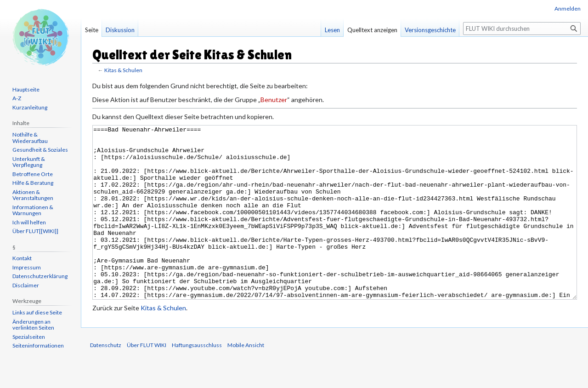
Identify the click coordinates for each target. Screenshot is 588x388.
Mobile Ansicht (246, 379)
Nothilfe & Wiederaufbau (30, 138)
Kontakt (22, 258)
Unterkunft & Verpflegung (29, 162)
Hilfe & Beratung (33, 183)
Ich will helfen (29, 222)
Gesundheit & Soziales (40, 150)
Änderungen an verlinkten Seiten (33, 325)
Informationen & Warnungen (33, 210)
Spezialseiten (29, 337)
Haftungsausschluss (197, 379)
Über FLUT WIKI (147, 379)
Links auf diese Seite (37, 312)
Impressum (27, 267)
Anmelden (568, 9)
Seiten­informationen (38, 345)
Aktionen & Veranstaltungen (33, 195)
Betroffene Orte (33, 174)
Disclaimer (26, 285)
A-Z (17, 98)
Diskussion (120, 30)
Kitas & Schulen (123, 70)
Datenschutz (106, 379)
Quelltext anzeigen (372, 30)
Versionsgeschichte (430, 30)
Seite (92, 30)
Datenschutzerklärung (40, 276)
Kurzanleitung (30, 107)
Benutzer (274, 100)
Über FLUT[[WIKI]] (35, 231)
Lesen (332, 30)
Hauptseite (26, 89)
